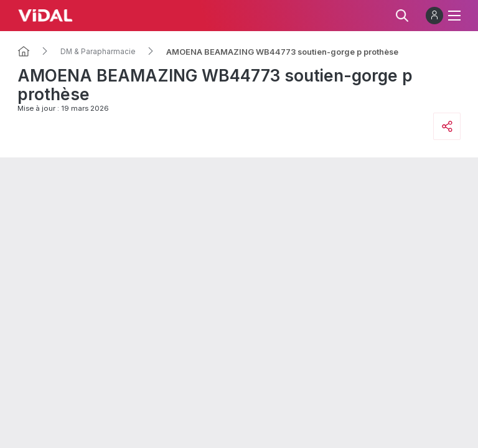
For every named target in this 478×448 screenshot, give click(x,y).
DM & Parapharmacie (98, 52)
